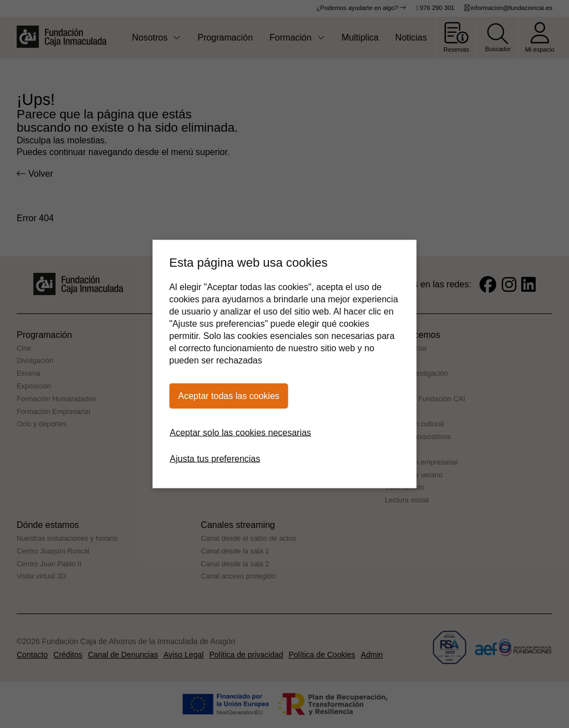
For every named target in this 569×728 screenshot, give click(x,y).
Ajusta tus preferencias (215, 459)
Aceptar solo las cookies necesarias (241, 433)
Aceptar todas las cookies (229, 396)
